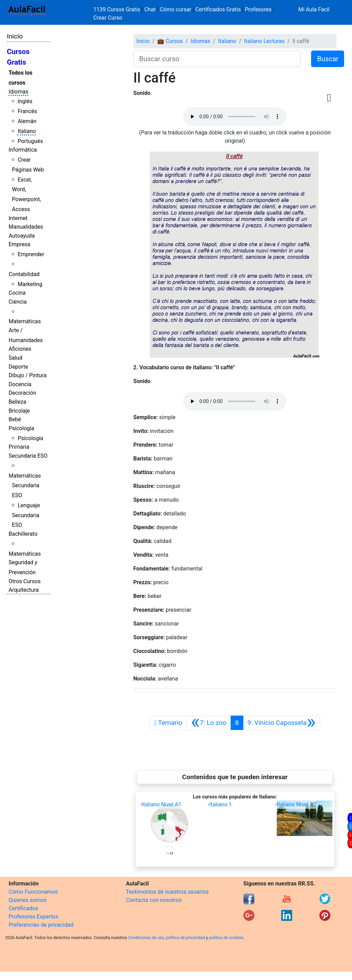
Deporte (18, 367)
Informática (23, 150)
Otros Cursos (25, 581)
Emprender (31, 254)
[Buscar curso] (217, 59)
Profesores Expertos (33, 917)
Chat (150, 9)
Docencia (20, 384)
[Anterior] (209, 723)
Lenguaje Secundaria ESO (26, 515)
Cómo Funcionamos (33, 892)
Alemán (27, 121)
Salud (15, 358)
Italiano (27, 131)
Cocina (17, 293)
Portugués (30, 141)
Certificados (23, 908)
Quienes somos (28, 900)
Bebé (15, 419)
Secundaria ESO (28, 456)
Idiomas (18, 92)
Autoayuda (22, 236)
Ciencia (18, 302)
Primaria (19, 447)
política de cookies (226, 938)
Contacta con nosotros (154, 900)
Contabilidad (24, 274)
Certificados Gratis (218, 9)
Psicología (21, 428)
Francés (27, 111)
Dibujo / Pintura (27, 375)
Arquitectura (24, 590)
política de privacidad (185, 938)
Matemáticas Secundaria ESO (25, 486)
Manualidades (26, 227)
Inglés (25, 101)
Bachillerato (23, 534)
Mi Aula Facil (314, 9)
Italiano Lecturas (264, 41)
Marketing (30, 284)
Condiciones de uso (146, 938)
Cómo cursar (176, 9)
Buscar (328, 59)
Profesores (258, 9)
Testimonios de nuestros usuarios (167, 892)
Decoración (23, 393)
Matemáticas (25, 321)
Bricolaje (19, 411)
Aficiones (20, 349)
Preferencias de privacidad (41, 925)
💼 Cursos (170, 41)
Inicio (15, 36)
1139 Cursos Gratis (118, 9)
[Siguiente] (282, 723)
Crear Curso (108, 18)
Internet (18, 218)
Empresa (19, 244)
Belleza (17, 402)
